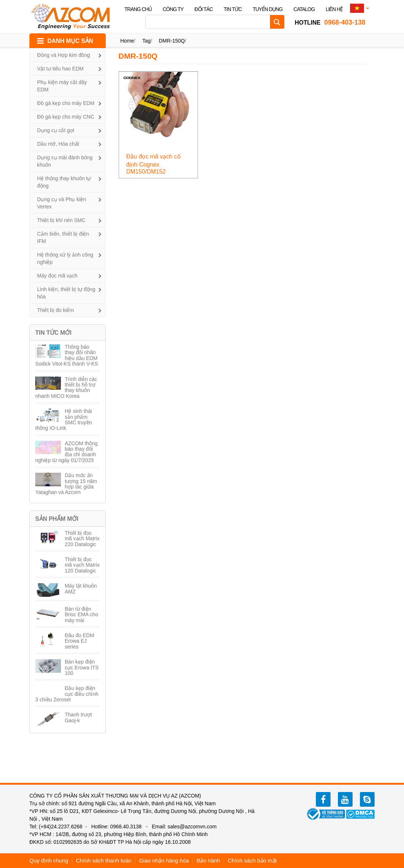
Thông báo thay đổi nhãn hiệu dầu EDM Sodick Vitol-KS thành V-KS (67, 355)
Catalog (304, 9)
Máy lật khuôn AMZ (81, 589)
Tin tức (233, 9)
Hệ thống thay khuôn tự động (64, 182)
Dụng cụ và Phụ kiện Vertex (62, 203)
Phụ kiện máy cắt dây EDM (62, 86)
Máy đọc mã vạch (57, 276)
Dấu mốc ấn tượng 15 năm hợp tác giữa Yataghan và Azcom (66, 484)
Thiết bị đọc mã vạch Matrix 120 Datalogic (82, 565)
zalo (367, 799)
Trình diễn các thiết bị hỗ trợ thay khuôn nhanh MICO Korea (66, 388)
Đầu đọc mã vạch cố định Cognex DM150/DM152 (154, 164)
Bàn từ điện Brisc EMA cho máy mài (81, 615)
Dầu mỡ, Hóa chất (58, 144)
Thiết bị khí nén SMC (61, 220)
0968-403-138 (330, 22)
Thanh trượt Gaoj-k (78, 717)
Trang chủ (138, 9)
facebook (323, 799)
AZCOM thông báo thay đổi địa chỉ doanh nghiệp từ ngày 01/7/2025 (66, 452)
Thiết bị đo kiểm (55, 310)
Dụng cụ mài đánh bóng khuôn (65, 161)
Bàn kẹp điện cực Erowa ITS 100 (82, 667)
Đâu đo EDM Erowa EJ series (79, 641)
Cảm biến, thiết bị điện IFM (63, 237)
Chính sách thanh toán (104, 860)
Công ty (173, 9)
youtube (345, 799)
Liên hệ (334, 9)
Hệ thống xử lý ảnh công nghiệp (65, 258)
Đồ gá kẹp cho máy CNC (66, 117)
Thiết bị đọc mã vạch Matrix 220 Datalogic (82, 539)
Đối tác (203, 9)
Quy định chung (49, 860)
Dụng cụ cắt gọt (56, 130)
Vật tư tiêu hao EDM (60, 69)
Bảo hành (208, 860)
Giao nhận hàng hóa (164, 860)
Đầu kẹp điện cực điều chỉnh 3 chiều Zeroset (67, 694)
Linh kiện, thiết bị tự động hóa (66, 293)
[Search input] (210, 22)
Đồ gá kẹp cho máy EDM (66, 103)
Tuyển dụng (268, 9)
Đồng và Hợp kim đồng (64, 55)
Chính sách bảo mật (252, 860)
